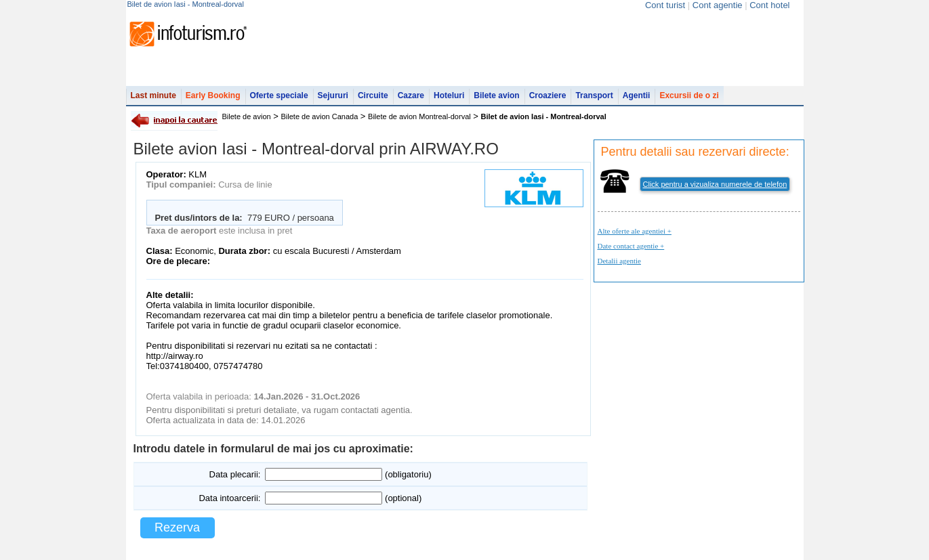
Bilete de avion (247, 116)
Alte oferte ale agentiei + (635, 231)
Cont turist (665, 5)
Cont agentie (718, 5)
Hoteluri (449, 95)
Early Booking (213, 95)
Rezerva (177, 527)
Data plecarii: (235, 474)
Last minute (153, 95)
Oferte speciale (279, 95)
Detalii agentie (619, 261)
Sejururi (333, 95)
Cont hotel (769, 5)
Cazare (411, 95)
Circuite (373, 95)
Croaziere (548, 95)
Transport (594, 95)
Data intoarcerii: (229, 498)
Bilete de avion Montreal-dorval (419, 116)
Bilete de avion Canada (320, 116)
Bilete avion (496, 95)
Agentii (637, 95)
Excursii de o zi (689, 95)
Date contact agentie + (631, 246)
